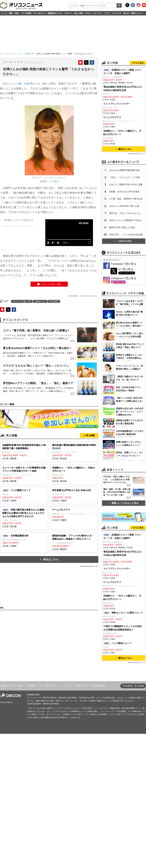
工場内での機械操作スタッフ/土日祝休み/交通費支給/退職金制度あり (123, 628)
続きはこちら (51, 559)
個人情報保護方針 (99, 686)
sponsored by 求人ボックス (89, 566)
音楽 (17, 13)
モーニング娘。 (15, 84)
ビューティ (98, 13)
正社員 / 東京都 (74, 452)
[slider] (69, 239)
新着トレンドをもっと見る (124, 503)
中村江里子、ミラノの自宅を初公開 (126, 235)
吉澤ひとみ (34, 84)
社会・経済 (79, 13)
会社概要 (4, 686)
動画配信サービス (55, 13)
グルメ (88, 13)
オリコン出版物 (17, 686)
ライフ (107, 13)
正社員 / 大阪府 (24, 495)
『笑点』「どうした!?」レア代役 (125, 177)
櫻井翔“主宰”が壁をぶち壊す (122, 227)
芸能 (11, 13)
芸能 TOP (30, 54)
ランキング (117, 13)
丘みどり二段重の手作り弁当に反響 (126, 184)
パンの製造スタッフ (117, 643)
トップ (4, 13)
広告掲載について (34, 686)
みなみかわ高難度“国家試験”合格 (124, 170)
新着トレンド (137, 13)
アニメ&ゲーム (40, 13)
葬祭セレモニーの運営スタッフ (123, 613)
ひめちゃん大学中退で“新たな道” (124, 206)
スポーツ (68, 13)
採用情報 (129, 686)
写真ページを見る (50, 181)
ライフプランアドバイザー (117, 104)
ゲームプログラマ (112, 117)
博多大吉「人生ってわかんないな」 (126, 213)
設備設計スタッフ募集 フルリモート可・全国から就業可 (122, 72)
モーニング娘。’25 (22, 301)
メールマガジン (65, 686)
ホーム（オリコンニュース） (12, 54)
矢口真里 (54, 301)
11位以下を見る (124, 241)
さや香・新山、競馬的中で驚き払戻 (126, 199)
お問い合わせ (50, 686)
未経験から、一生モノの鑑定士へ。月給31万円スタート (122, 133)
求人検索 (90, 435)
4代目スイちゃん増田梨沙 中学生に (126, 220)
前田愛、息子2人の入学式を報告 (124, 192)
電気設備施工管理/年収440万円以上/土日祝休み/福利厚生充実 (123, 89)
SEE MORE (84, 223)
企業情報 (140, 686)
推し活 (126, 13)
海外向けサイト (82, 686)
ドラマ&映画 (26, 13)
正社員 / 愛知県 (24, 452)
